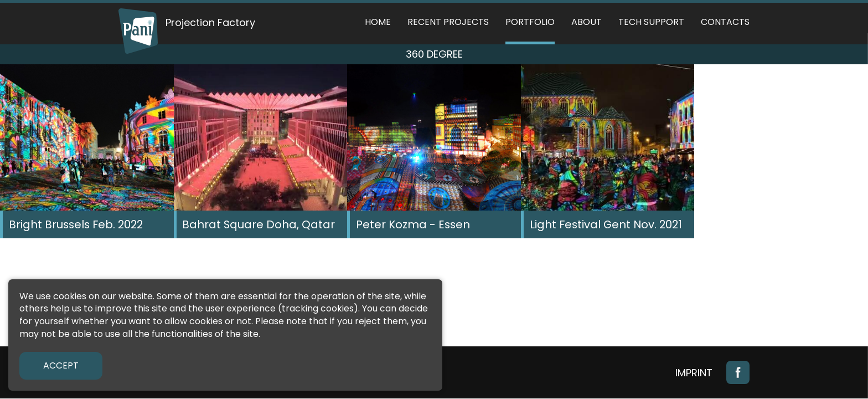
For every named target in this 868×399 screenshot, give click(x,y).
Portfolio (530, 22)
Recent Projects (448, 22)
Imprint (694, 373)
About (587, 22)
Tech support (651, 22)
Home (378, 22)
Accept (61, 365)
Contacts (725, 22)
